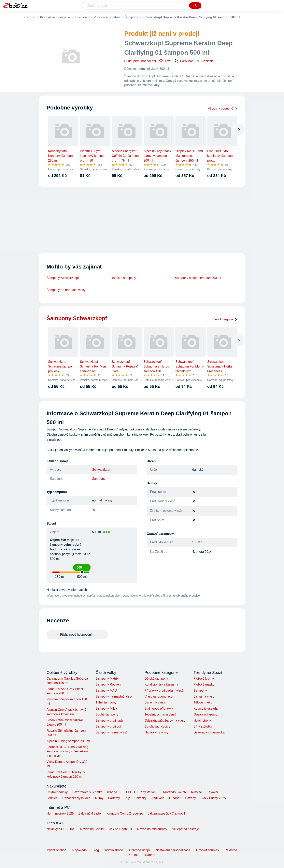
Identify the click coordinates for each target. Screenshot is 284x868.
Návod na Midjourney (152, 829)
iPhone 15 (114, 792)
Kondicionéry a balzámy (161, 684)
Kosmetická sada (206, 709)
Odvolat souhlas (207, 850)
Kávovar (213, 792)
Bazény (190, 798)
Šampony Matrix (107, 679)
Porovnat (184, 61)
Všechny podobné (223, 109)
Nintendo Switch (175, 792)
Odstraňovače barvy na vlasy (165, 721)
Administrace (114, 850)
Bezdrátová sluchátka (87, 792)
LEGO (131, 792)
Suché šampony (107, 714)
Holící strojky (203, 721)
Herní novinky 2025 (60, 813)
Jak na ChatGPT (121, 829)
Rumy (99, 798)
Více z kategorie (224, 319)
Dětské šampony (156, 679)
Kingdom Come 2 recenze (125, 813)
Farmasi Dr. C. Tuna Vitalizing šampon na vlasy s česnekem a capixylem (67, 751)
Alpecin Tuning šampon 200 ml (68, 741)
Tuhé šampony (106, 702)
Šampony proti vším (109, 726)
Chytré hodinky (57, 792)
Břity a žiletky (203, 726)
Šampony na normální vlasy (66, 290)
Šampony (131, 17)
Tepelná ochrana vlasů (160, 714)
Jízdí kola (158, 798)
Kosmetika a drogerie (55, 17)
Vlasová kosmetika (107, 17)
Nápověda (80, 850)
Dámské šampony (123, 278)
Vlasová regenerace (159, 696)
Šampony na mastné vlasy (114, 696)
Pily (127, 798)
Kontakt (134, 855)
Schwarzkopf (101, 470)
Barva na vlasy (204, 696)
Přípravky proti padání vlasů (164, 691)
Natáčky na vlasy (156, 732)
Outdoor (175, 798)
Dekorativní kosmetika (209, 732)
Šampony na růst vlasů (112, 732)
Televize (196, 792)
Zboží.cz (30, 17)
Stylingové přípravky (159, 709)
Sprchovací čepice (157, 726)
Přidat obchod (57, 850)
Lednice (52, 798)
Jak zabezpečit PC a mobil (166, 813)
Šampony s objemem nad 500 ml (198, 278)
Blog (96, 850)
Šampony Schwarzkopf (63, 278)
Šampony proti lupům (110, 721)
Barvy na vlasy (155, 702)
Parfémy (114, 798)
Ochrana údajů (139, 850)
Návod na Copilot (92, 829)
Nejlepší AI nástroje (185, 829)
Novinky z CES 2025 (61, 829)
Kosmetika (82, 17)
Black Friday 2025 (213, 798)
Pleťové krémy (204, 679)
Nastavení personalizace (173, 850)
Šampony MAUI (106, 691)
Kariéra (150, 855)
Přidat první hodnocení (140, 61)
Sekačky (140, 798)
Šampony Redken (108, 684)
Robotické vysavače (76, 798)
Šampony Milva (106, 709)
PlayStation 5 (149, 792)
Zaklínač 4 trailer (90, 813)
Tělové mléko (203, 702)
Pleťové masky (204, 684)
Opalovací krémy (205, 714)
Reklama (231, 850)
